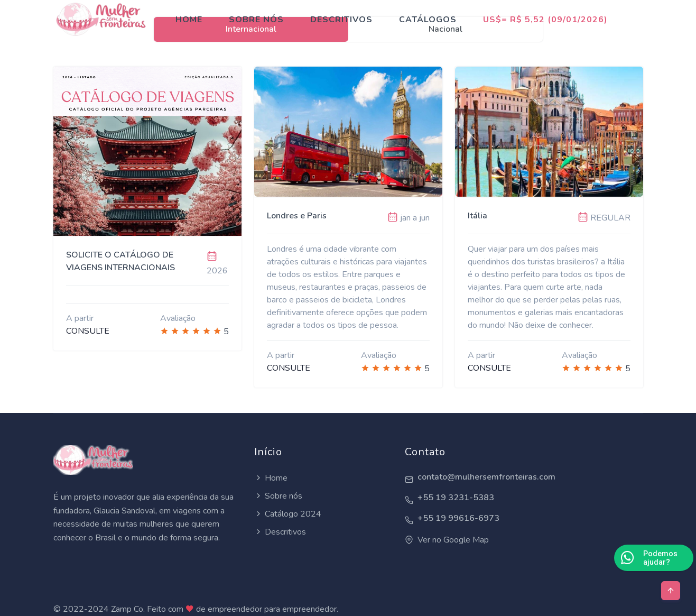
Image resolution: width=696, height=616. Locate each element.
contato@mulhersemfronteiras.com (486, 477)
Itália (477, 216)
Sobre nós (256, 20)
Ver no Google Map (453, 540)
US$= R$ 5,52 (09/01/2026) (545, 20)
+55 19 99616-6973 (458, 518)
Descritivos (341, 20)
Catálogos (428, 20)
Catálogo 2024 (293, 514)
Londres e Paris (297, 216)
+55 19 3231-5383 (456, 498)
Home (189, 20)
